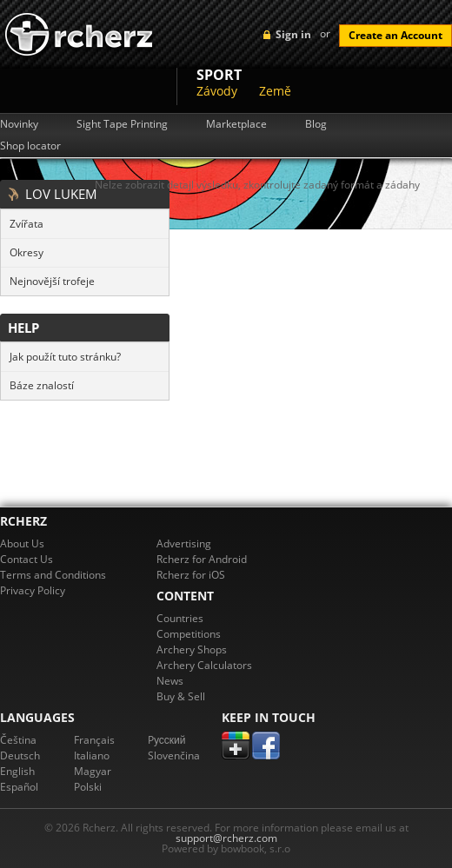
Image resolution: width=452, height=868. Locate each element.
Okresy (27, 252)
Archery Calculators (204, 665)
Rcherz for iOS (191, 575)
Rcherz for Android (202, 559)
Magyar (93, 771)
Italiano (92, 755)
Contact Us (27, 559)
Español (19, 787)
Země (275, 91)
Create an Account (395, 35)
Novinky (19, 124)
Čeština (18, 740)
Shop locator (30, 146)
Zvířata (27, 224)
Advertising (184, 543)
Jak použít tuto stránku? (65, 357)
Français (94, 740)
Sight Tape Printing (122, 124)
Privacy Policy (33, 590)
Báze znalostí (42, 385)
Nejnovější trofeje (52, 281)
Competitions (189, 634)
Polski (88, 787)
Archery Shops (192, 649)
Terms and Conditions (53, 575)
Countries (180, 618)
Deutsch (20, 755)
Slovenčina (174, 755)
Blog (316, 124)
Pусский (167, 740)
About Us (22, 543)
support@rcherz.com (226, 838)
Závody (217, 91)
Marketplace (236, 124)
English (17, 771)
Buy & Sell (181, 696)
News (170, 681)
